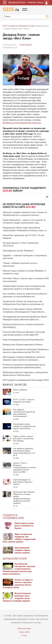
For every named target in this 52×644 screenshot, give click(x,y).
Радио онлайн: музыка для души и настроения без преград (23, 439)
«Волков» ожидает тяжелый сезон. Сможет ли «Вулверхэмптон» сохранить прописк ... (25, 214)
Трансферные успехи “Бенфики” (18, 251)
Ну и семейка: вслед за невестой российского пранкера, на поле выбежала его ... (25, 295)
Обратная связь (24, 629)
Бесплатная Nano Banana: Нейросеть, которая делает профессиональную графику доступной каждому (24, 498)
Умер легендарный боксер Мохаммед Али (23, 340)
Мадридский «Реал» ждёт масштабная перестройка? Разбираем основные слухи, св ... (26, 229)
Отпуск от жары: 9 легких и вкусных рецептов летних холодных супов (18, 584)
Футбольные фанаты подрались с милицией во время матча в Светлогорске (26, 374)
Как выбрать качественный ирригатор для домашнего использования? (24, 413)
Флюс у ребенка (20, 390)
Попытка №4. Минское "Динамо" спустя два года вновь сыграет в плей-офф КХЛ (24, 334)
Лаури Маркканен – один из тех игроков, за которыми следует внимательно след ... (24, 222)
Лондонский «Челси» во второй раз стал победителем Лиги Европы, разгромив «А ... (24, 303)
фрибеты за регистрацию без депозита (22, 123)
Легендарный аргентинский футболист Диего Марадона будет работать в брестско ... (25, 318)
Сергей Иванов (25, 45)
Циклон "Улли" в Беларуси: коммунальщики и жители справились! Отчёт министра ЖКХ (25, 468)
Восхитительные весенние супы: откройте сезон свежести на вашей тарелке (17, 597)
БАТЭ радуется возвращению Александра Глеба (26, 380)
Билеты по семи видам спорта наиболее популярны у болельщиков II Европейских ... (25, 311)
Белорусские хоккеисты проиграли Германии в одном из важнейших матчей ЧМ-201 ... (26, 351)
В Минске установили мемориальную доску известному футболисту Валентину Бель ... (24, 366)
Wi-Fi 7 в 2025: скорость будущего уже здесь (24, 401)
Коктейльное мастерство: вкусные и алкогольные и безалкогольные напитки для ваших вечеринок (19, 569)
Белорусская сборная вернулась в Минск (23, 345)
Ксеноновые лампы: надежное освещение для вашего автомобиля (24, 426)
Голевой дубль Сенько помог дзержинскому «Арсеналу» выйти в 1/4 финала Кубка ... (24, 288)
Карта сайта (24, 632)
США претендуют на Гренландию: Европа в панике (23, 482)
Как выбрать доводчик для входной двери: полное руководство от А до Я (24, 452)
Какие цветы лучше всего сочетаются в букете (24, 526)
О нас (24, 636)
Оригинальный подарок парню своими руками (22, 550)
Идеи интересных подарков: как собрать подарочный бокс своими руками (19, 538)
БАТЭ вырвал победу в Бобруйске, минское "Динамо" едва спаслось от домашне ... (24, 359)
